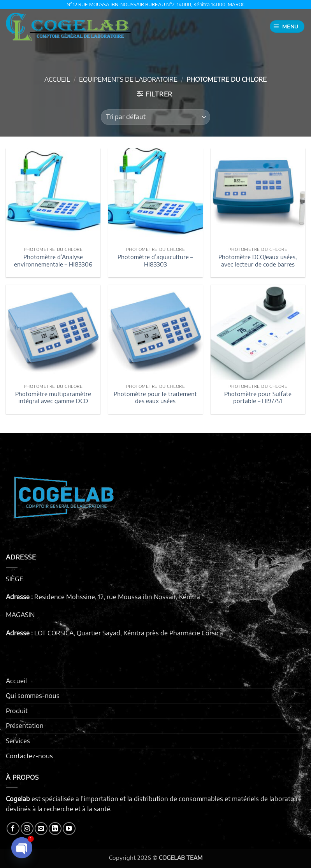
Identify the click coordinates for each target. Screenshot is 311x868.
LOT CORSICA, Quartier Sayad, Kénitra (89, 633)
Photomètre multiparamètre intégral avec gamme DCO (53, 397)
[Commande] (155, 117)
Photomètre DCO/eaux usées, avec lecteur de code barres (258, 260)
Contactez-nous (29, 756)
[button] (287, 27)
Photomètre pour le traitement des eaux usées (155, 397)
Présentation (25, 726)
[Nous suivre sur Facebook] (13, 829)
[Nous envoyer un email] (41, 829)
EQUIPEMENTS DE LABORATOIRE (128, 79)
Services (18, 741)
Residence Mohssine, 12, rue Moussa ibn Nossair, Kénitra (117, 597)
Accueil (57, 79)
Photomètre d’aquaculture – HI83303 (155, 260)
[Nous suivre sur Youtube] (69, 829)
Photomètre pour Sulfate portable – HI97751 (258, 397)
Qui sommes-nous (33, 696)
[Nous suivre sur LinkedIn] (55, 829)
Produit (17, 711)
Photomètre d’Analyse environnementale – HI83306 (53, 260)
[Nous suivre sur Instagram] (27, 829)
